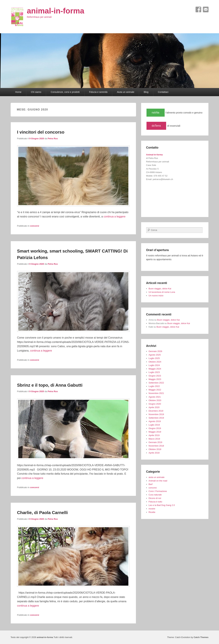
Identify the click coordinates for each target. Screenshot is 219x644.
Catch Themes (201, 637)
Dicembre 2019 (156, 411)
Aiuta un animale (126, 92)
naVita (156, 113)
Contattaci (163, 92)
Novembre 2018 (156, 446)
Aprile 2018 (154, 453)
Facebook (198, 9)
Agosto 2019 (155, 421)
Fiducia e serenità (98, 92)
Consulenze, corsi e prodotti (65, 92)
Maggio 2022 (155, 390)
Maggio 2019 (155, 432)
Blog (146, 92)
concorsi (35, 226)
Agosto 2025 (155, 355)
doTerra (156, 126)
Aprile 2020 (154, 407)
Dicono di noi (155, 498)
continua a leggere (115, 217)
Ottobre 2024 (155, 362)
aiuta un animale (157, 477)
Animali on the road (158, 481)
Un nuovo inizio (156, 296)
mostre (152, 509)
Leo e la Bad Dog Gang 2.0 (162, 505)
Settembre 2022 (156, 383)
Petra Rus (53, 138)
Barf (151, 484)
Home (18, 92)
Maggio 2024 (155, 369)
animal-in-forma (56, 11)
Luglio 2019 (154, 425)
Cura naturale (155, 495)
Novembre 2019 (156, 414)
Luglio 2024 (154, 365)
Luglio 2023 (154, 372)
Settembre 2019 (156, 418)
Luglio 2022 (154, 386)
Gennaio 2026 (155, 351)
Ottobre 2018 (155, 449)
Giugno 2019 (155, 428)
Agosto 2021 (155, 397)
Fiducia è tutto (155, 502)
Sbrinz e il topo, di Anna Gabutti (50, 385)
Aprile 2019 (154, 435)
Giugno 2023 (155, 376)
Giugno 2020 (155, 404)
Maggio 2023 (155, 379)
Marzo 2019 (154, 439)
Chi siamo (36, 92)
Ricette (152, 512)
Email (206, 9)
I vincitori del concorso (41, 132)
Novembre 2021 (156, 393)
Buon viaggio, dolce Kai (160, 289)
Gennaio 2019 (155, 442)
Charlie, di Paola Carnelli (42, 513)
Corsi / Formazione (158, 491)
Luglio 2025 (154, 358)
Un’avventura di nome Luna (162, 292)
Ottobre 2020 (155, 400)
